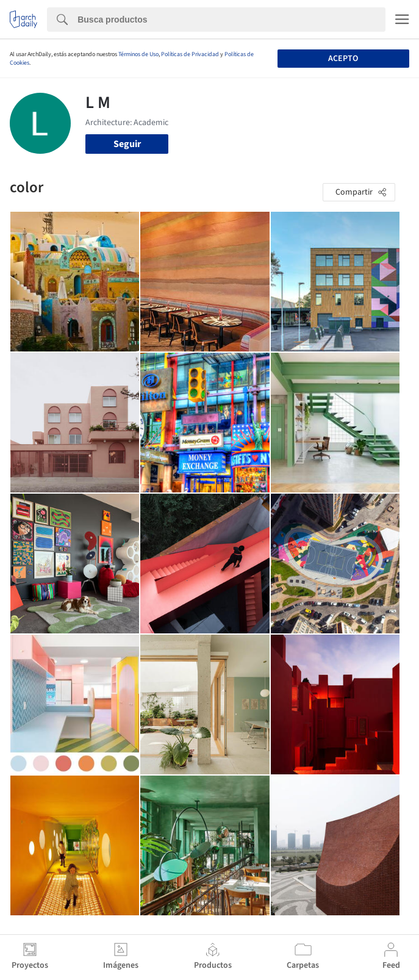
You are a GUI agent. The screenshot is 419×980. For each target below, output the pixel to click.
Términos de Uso (138, 54)
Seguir (127, 144)
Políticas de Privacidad (190, 54)
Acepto (343, 59)
